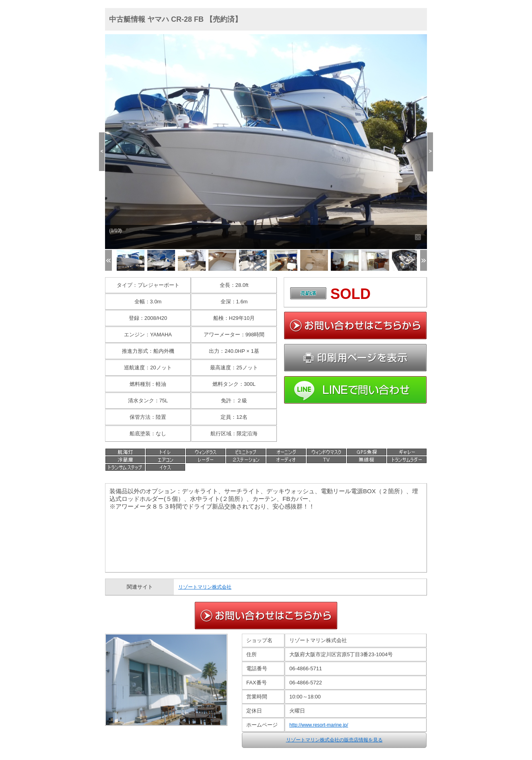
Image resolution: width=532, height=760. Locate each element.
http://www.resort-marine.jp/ (319, 725)
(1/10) (115, 231)
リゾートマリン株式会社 (205, 587)
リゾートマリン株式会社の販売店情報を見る (334, 740)
